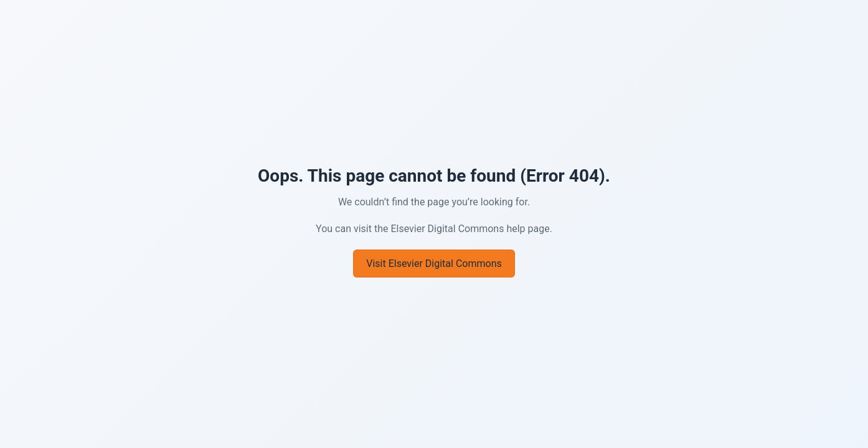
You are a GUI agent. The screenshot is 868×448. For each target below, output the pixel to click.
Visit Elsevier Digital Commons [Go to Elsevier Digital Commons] (434, 264)
